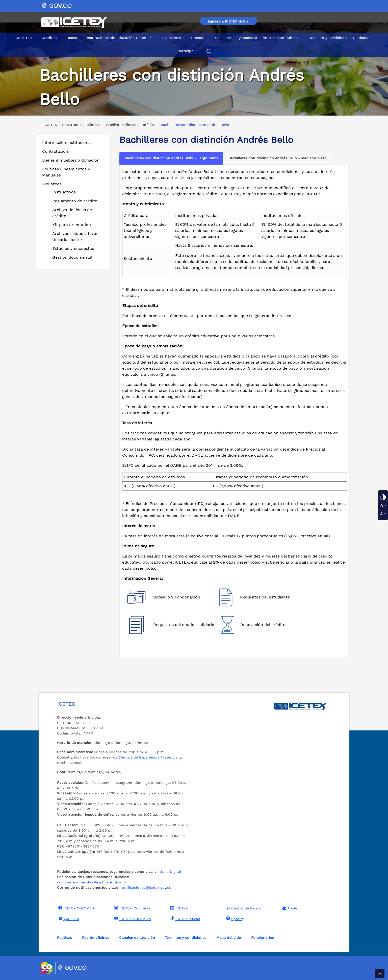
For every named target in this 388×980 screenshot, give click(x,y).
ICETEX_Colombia (132, 908)
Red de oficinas (96, 938)
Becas (72, 38)
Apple (289, 908)
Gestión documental (72, 257)
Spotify (234, 919)
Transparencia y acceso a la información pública (256, 38)
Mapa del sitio (229, 938)
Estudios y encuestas (73, 248)
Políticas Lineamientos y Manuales (66, 172)
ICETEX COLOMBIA (76, 908)
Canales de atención (137, 938)
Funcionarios (263, 938)
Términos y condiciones (186, 938)
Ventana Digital (168, 872)
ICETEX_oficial (185, 919)
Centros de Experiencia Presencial (148, 757)
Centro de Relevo (243, 908)
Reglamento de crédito (75, 201)
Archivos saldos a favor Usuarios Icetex (75, 237)
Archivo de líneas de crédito (72, 213)
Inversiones (171, 38)
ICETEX (178, 908)
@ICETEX (68, 919)
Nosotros (24, 38)
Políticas (64, 938)
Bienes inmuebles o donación (71, 160)
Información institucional (67, 142)
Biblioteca (52, 184)
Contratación (55, 151)
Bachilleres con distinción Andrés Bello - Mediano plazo (278, 158)
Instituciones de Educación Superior (119, 38)
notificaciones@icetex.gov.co (146, 887)
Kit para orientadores (73, 225)
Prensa (197, 38)
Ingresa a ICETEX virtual (229, 21)
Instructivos (64, 192)
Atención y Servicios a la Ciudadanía (341, 38)
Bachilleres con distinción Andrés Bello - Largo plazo (171, 158)
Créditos (49, 38)
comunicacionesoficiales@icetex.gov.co (92, 882)
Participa (186, 51)
